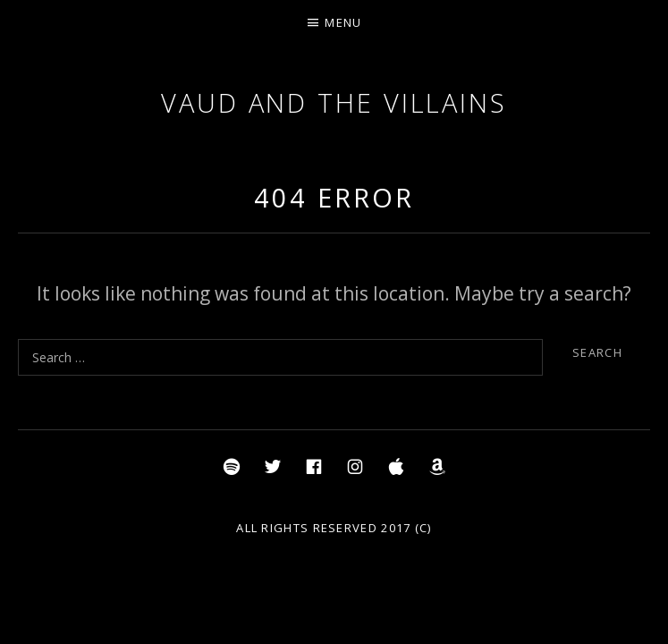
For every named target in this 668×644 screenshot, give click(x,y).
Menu (343, 22)
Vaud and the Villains (334, 102)
